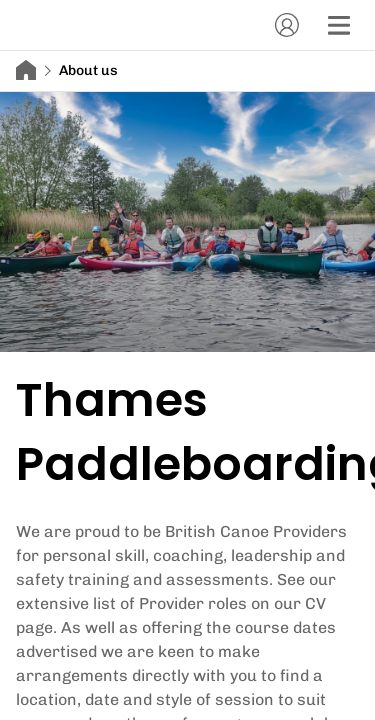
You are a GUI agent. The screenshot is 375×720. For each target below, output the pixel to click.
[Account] (287, 25)
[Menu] (339, 25)
